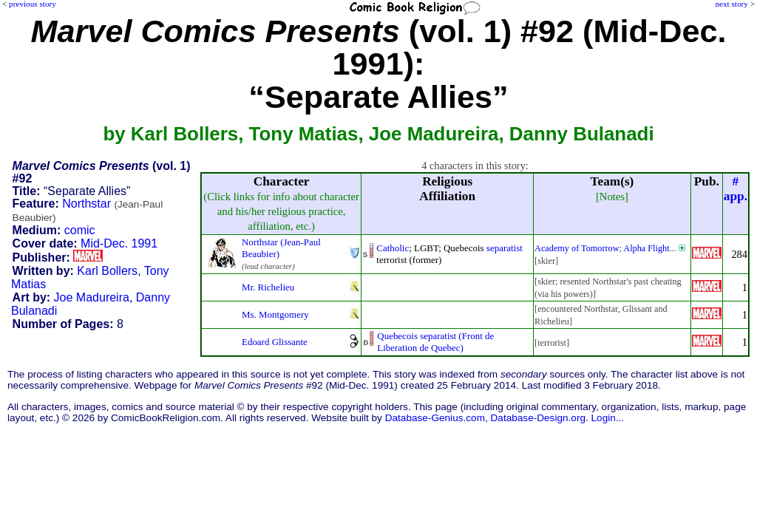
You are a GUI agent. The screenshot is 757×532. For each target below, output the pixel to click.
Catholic (393, 248)
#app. (736, 189)
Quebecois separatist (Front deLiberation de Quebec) (435, 342)
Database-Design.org (538, 418)
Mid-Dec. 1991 (119, 243)
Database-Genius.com (435, 418)
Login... (608, 418)
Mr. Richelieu (268, 287)
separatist (505, 248)
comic (80, 230)
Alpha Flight (646, 248)
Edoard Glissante (275, 342)
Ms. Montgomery (275, 314)
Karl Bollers (107, 271)
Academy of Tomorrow (577, 248)
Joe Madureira (92, 297)
